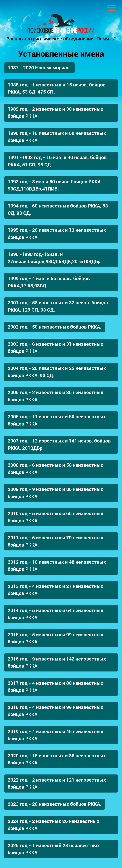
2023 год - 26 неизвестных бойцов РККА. (55, 804)
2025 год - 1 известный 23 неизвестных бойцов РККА (54, 849)
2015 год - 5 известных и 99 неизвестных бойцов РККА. (55, 638)
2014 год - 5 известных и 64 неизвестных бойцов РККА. (55, 614)
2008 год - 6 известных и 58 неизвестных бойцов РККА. (55, 469)
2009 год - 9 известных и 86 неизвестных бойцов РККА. (55, 493)
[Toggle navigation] (112, 8)
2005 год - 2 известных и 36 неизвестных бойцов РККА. (55, 396)
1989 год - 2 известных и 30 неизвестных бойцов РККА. (55, 113)
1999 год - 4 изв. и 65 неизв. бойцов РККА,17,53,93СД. (49, 282)
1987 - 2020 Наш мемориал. (39, 68)
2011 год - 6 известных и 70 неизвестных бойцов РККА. (55, 541)
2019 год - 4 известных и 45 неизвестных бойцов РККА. (55, 735)
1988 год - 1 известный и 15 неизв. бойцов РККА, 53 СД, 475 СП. (57, 88)
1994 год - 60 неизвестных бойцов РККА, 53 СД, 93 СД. (58, 209)
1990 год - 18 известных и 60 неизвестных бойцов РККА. (57, 137)
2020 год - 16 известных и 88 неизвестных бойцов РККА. (57, 759)
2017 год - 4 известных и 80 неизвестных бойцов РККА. (55, 687)
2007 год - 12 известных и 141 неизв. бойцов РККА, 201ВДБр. (59, 444)
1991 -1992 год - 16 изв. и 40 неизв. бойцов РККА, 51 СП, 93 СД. (57, 161)
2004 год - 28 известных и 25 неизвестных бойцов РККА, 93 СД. (57, 372)
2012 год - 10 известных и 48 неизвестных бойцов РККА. (57, 566)
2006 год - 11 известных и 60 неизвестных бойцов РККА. (57, 420)
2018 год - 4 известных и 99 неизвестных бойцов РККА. (55, 711)
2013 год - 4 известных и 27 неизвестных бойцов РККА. (55, 590)
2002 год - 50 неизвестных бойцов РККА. (55, 327)
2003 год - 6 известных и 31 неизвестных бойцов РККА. (55, 348)
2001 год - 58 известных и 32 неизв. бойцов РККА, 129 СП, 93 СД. (58, 306)
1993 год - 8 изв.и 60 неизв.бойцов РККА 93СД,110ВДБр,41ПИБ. (54, 185)
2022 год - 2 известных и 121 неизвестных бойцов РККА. (57, 784)
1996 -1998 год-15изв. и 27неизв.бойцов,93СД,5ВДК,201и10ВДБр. (55, 258)
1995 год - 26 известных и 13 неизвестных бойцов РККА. (57, 234)
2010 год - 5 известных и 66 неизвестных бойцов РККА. (55, 517)
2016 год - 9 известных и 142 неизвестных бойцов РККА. (57, 662)
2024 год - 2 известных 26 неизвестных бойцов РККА (53, 825)
